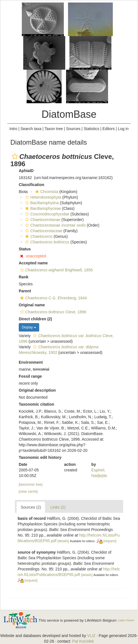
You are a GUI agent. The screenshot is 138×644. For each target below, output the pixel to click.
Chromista (46, 192)
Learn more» (126, 620)
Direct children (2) (35, 319)
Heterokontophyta (43, 197)
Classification (31, 185)
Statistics (92, 129)
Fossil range (30, 376)
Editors (109, 129)
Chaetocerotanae (42, 220)
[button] (15, 156)
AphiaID (26, 171)
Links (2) (58, 507)
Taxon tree (54, 129)
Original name (32, 305)
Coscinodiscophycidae (46, 214)
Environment (31, 362)
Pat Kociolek (83, 641)
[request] (110, 541)
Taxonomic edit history (40, 457)
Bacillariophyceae (42, 208)
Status (25, 249)
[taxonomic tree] (31, 485)
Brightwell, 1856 (56, 270)
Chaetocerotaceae (43, 231)
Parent (25, 291)
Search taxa (31, 129)
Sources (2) (31, 507)
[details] (63, 541)
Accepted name (33, 263)
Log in (123, 129)
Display (29, 327)
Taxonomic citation (37, 404)
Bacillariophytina (41, 203)
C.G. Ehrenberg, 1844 (53, 298)
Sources (73, 129)
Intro (13, 129)
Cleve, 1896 (52, 312)
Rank (24, 277)
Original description (37, 390)
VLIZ (91, 636)
